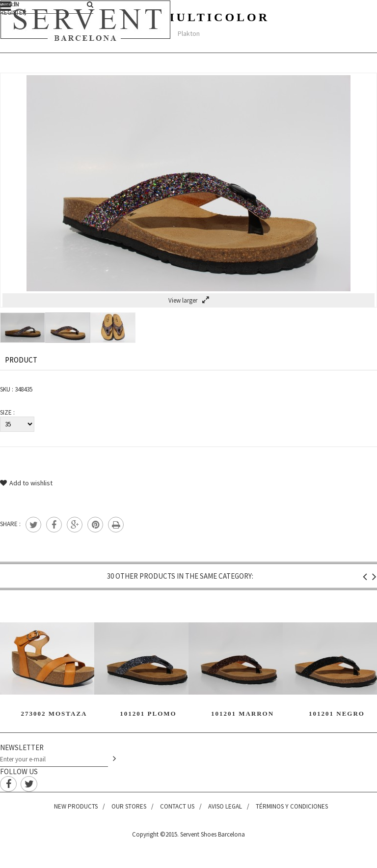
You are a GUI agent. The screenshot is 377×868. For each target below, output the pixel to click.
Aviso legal (225, 806)
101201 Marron (242, 714)
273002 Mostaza (54, 714)
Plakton (189, 33)
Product (21, 360)
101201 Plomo (148, 714)
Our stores (129, 806)
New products (76, 806)
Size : (7, 412)
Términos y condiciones (292, 806)
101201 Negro (337, 714)
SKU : (7, 389)
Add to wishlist (26, 483)
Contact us (177, 806)
